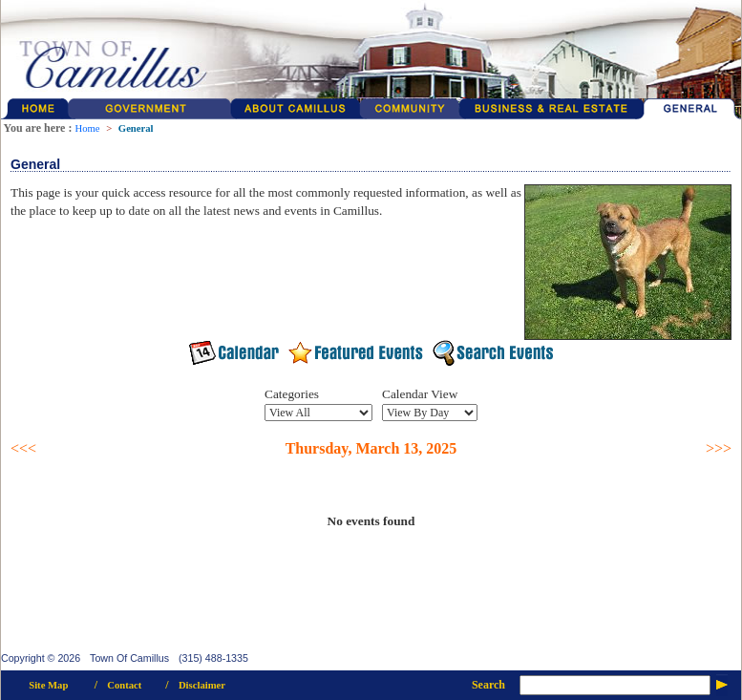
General (136, 128)
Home (87, 128)
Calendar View (420, 394)
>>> (719, 448)
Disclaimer (202, 685)
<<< (23, 448)
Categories (292, 394)
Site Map (48, 685)
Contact (124, 685)
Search (488, 685)
